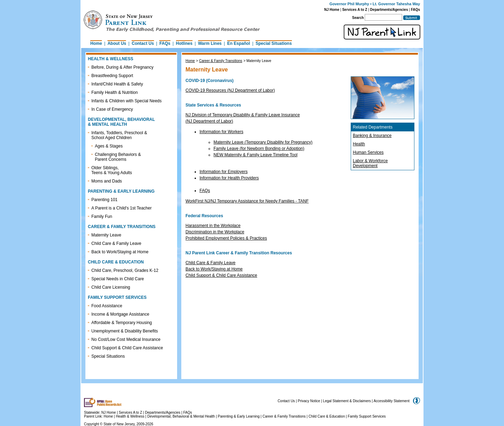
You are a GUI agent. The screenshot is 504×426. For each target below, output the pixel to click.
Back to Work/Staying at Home (120, 252)
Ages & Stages (109, 146)
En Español (239, 43)
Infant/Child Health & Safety (117, 84)
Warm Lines (210, 43)
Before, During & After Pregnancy (122, 67)
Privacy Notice (309, 401)
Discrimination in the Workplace (215, 232)
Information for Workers (221, 132)
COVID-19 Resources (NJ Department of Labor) (230, 90)
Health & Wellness (131, 416)
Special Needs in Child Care (118, 279)
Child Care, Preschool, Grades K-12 (125, 270)
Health (359, 144)
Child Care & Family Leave (116, 243)
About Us (117, 43)
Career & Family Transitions (221, 61)
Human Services (368, 152)
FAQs (415, 10)
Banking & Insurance (372, 136)
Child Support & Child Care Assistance (127, 348)
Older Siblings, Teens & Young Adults (112, 170)
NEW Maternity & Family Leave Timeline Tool (255, 155)
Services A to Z (355, 10)
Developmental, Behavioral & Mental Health (181, 416)
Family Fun (102, 217)
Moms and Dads (107, 181)
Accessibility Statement (391, 401)
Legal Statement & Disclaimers (347, 401)
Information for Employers (223, 172)
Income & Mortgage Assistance (120, 314)
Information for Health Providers (229, 178)
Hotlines (184, 43)
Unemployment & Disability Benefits (125, 331)
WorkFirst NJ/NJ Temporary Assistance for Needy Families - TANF (247, 201)
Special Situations (274, 43)
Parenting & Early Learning (239, 416)
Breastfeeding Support (112, 76)
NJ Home (332, 10)
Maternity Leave (106, 235)
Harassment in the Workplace (213, 226)
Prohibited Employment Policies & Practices (226, 238)
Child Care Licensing (111, 287)
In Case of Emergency (112, 109)
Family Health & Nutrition (115, 92)
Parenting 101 (104, 200)
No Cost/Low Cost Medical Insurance (126, 339)
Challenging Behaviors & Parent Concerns (118, 157)
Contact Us (143, 43)
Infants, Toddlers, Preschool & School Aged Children (119, 135)
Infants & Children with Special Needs (127, 101)
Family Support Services (367, 416)
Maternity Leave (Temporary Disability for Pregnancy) (263, 142)
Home (96, 43)
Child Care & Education (327, 416)
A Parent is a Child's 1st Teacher (121, 208)
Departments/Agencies (389, 10)
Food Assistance (107, 306)
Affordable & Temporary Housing (122, 323)
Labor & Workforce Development (370, 163)
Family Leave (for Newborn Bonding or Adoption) (259, 149)
